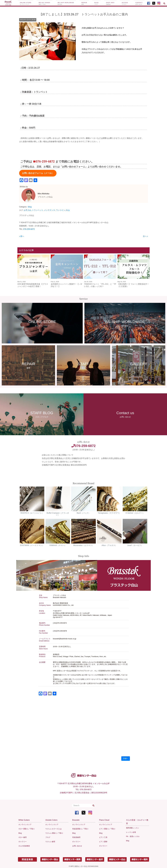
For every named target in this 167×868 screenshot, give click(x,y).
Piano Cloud (104, 820)
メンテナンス (50, 210)
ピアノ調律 (103, 842)
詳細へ (126, 758)
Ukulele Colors (51, 820)
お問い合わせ (77, 846)
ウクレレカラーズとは (53, 829)
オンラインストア (25, 824)
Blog (97, 3)
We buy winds (44, 3)
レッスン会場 (131, 832)
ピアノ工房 (103, 837)
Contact (139, 3)
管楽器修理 (76, 837)
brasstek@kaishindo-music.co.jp (65, 639)
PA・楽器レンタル (133, 836)
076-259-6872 (29, 229)
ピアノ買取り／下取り (107, 829)
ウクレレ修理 (50, 842)
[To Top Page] (8, 3)
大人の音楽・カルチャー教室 (137, 822)
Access (125, 3)
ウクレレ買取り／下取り (54, 833)
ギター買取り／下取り (27, 829)
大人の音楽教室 (24, 846)
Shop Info (110, 3)
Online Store (26, 3)
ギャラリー (22, 842)
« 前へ (22, 236)
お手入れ (27, 210)
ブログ (48, 837)
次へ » (145, 236)
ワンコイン (61, 210)
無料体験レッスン (133, 828)
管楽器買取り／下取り (80, 829)
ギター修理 (22, 837)
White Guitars (24, 820)
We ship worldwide (66, 3)
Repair (84, 3)
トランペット (38, 210)
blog (30, 207)
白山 (68, 210)
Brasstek (76, 820)
